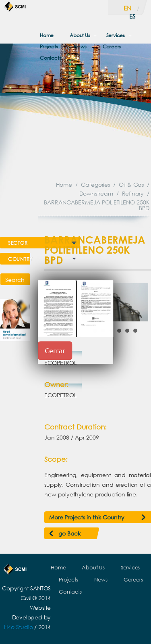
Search (15, 280)
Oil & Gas (131, 184)
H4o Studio (19, 627)
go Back (69, 533)
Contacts (50, 58)
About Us (80, 35)
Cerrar (55, 350)
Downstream (96, 193)
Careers (112, 47)
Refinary (133, 193)
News (80, 47)
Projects (49, 47)
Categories (95, 184)
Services (116, 35)
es (132, 16)
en (127, 8)
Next (138, 302)
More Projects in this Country (87, 517)
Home (47, 35)
